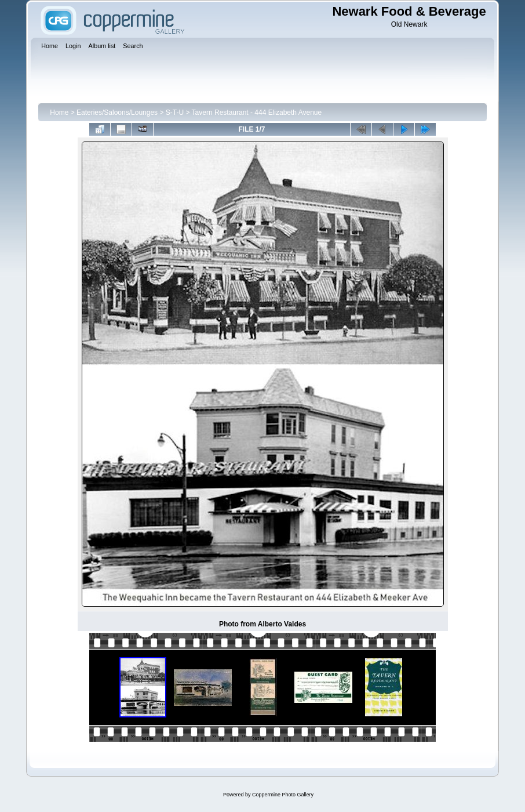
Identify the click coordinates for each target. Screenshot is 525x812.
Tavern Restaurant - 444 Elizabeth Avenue (257, 113)
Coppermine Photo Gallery (283, 795)
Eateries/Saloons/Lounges (117, 113)
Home (59, 113)
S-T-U (175, 113)
